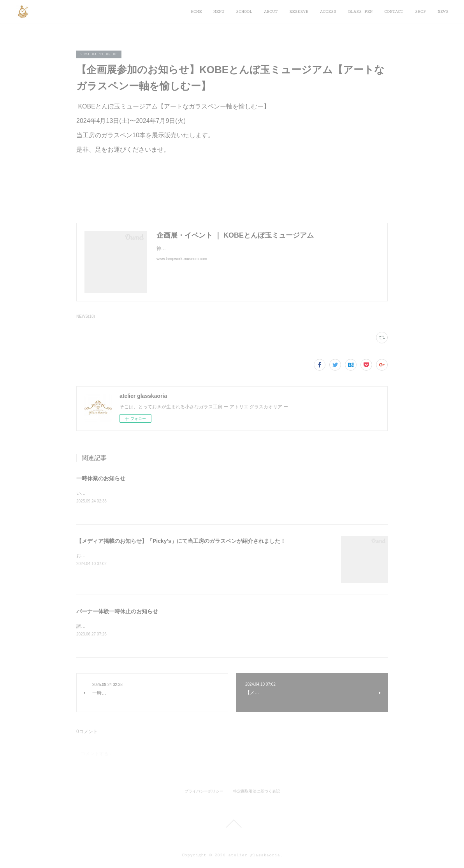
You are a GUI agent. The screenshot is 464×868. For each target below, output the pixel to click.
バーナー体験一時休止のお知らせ (117, 612)
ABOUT (271, 11)
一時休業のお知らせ (101, 478)
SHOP (420, 11)
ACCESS (328, 11)
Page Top (232, 824)
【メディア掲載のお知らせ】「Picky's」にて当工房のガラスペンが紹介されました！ (181, 541)
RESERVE (299, 11)
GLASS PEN (360, 11)
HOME (196, 11)
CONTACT (394, 11)
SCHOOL (244, 11)
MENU (219, 11)
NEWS (443, 11)
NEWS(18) (86, 316)
